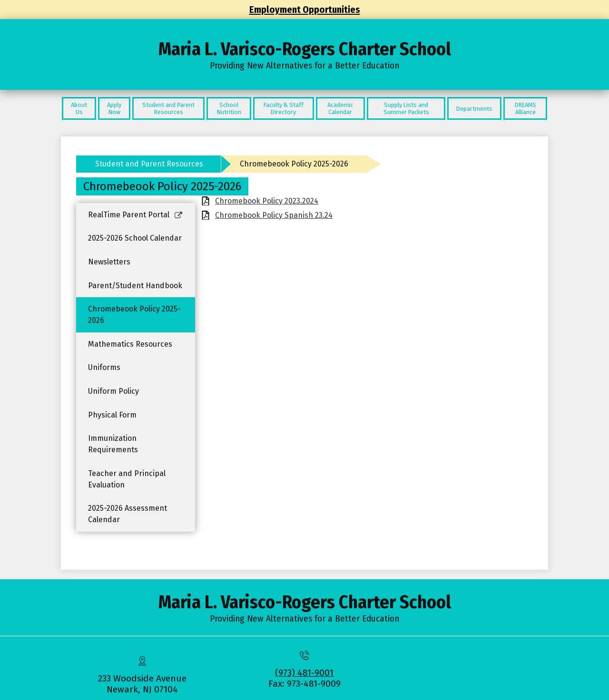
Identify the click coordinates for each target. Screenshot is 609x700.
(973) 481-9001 (304, 673)
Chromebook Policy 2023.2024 (267, 201)
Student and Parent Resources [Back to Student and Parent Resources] (149, 164)
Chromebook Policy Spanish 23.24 (274, 215)
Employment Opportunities (305, 10)
